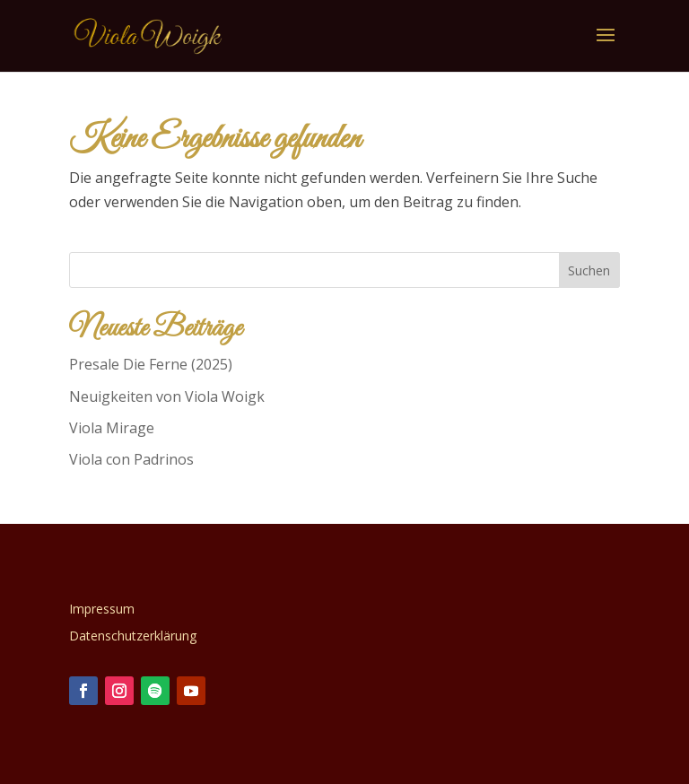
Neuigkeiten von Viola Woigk (167, 396)
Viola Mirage (112, 428)
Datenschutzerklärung (133, 637)
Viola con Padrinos (131, 459)
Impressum (102, 610)
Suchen (589, 270)
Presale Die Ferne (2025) (151, 364)
